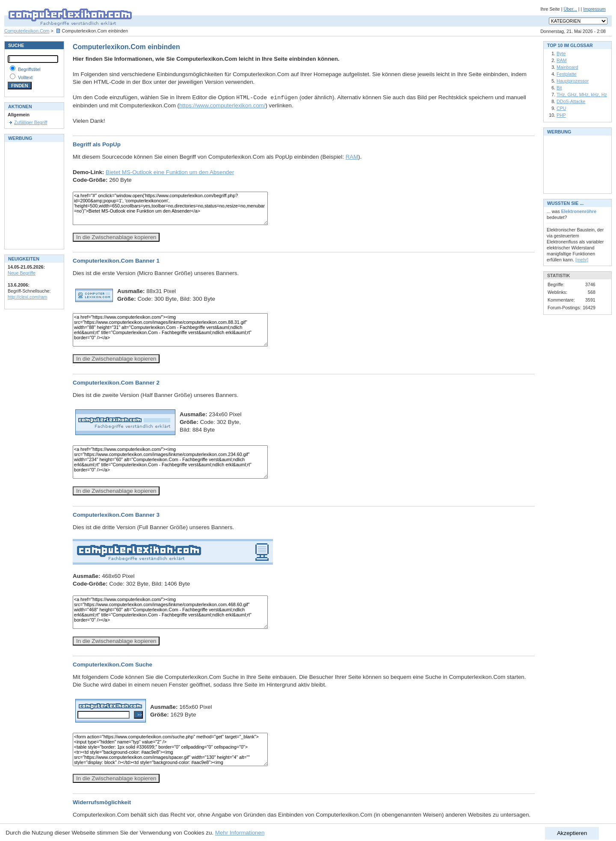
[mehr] (582, 260)
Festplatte (567, 74)
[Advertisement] (33, 195)
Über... (570, 9)
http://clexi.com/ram (27, 297)
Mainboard (567, 67)
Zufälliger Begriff (31, 122)
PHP (561, 115)
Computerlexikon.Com (27, 31)
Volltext (25, 77)
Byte (561, 53)
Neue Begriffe (22, 273)
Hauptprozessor (573, 81)
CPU (561, 108)
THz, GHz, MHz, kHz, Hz (582, 95)
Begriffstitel (29, 69)
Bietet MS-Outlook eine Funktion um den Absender (170, 172)
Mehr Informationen (240, 833)
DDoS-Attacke (571, 101)
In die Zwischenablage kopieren (116, 237)
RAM (352, 157)
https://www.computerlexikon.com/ (222, 105)
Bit (559, 88)
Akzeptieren (572, 833)
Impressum (594, 9)
